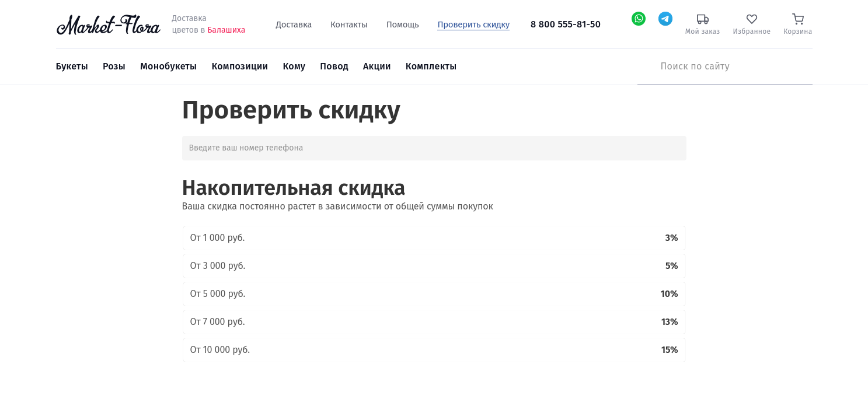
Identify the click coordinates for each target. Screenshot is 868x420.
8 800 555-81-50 (566, 24)
